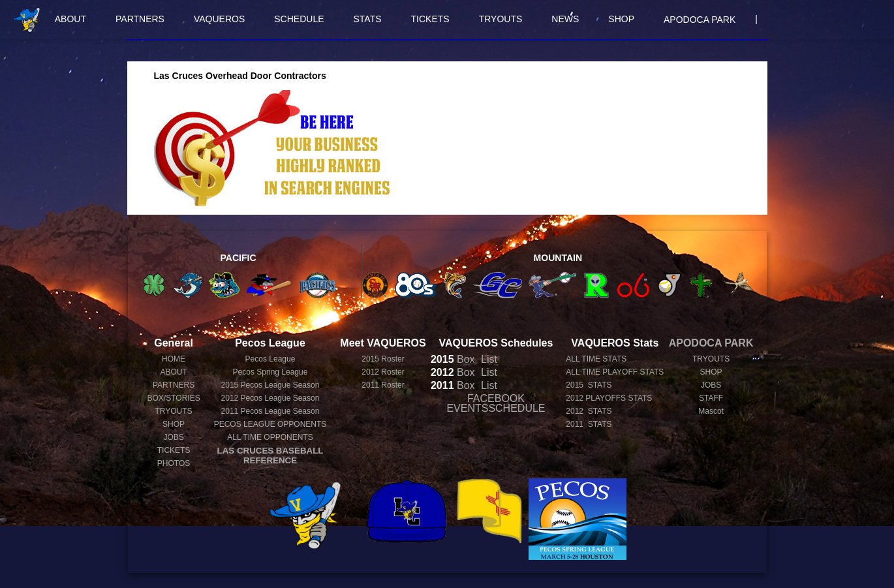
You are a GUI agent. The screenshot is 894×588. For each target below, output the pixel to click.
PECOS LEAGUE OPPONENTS (270, 424)
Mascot (711, 411)
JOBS (173, 437)
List (488, 359)
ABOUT (70, 19)
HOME (174, 359)
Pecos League (270, 359)
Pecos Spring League (270, 372)
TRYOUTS (501, 19)
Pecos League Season (270, 385)
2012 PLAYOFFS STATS (609, 398)
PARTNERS (140, 19)
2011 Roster (383, 385)
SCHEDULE (299, 19)
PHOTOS (174, 463)
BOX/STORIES (174, 398)
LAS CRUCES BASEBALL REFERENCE (270, 456)
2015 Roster (383, 359)
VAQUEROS (219, 19)
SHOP (621, 19)
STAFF (711, 398)
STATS (368, 19)
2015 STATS (589, 385)
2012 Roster (383, 372)
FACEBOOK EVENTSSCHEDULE (496, 403)
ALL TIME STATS (596, 359)
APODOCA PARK (700, 20)
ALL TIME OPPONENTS (270, 437)
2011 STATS (589, 424)
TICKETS (430, 19)
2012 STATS (589, 411)
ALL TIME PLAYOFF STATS (615, 372)
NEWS (565, 19)
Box (453, 359)
